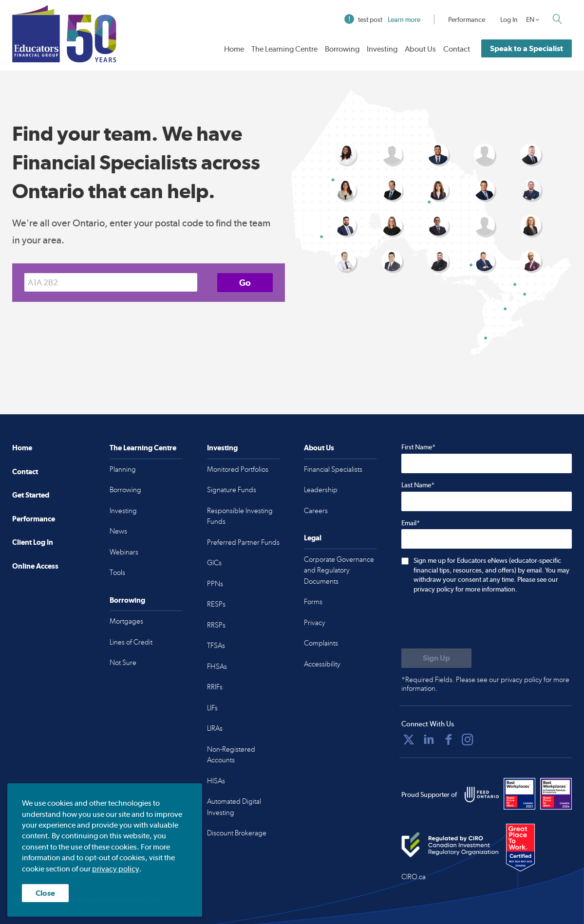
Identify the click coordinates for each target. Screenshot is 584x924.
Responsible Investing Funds (240, 516)
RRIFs (215, 687)
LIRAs (215, 728)
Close (45, 893)
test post (382, 19)
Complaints (321, 643)
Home (234, 49)
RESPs (216, 604)
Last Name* (418, 485)
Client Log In (33, 542)
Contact (457, 49)
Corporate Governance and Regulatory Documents (339, 570)
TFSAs (216, 646)
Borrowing (342, 49)
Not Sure (123, 663)
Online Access (35, 566)
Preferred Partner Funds (243, 542)
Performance (467, 19)
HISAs (216, 781)
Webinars (124, 552)
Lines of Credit (131, 642)
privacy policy (116, 869)
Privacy (315, 623)
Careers (316, 511)
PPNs (215, 584)
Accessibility (322, 664)
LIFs (212, 708)
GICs (214, 563)
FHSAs (217, 666)
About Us (420, 49)
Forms (313, 602)
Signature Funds (232, 490)
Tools (117, 573)
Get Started (31, 495)
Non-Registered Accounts (231, 755)
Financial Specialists (333, 469)
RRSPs (216, 625)
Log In (509, 19)
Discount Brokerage (237, 833)
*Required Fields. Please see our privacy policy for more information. (485, 684)
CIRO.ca (414, 877)
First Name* (418, 447)
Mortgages (126, 621)
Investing (382, 49)
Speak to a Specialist (527, 48)
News (118, 531)
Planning (123, 469)
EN (530, 19)
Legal (313, 538)
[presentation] (475, 622)
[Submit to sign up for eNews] (436, 658)
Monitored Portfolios (238, 469)
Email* (411, 523)
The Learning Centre (284, 49)
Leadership (321, 490)
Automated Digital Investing (234, 807)
